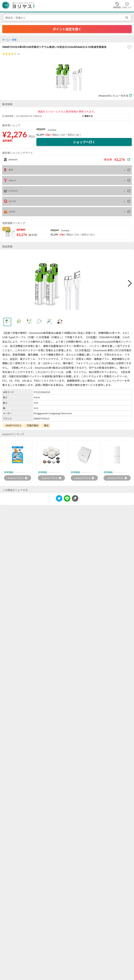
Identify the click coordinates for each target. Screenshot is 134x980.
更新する (87, 116)
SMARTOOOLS (13, 425)
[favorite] (129, 47)
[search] (127, 18)
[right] (129, 283)
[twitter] (59, 499)
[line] (67, 499)
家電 (14, 40)
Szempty (52, 130)
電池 (46, 425)
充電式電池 (33, 425)
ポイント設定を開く (67, 29)
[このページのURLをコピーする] (75, 499)
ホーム (6, 40)
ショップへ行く (84, 142)
